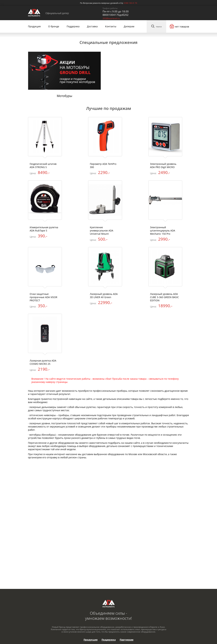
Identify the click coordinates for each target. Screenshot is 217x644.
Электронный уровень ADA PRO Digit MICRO (163, 165)
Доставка (92, 26)
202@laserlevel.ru (111, 18)
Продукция (34, 26)
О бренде (54, 26)
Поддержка (73, 26)
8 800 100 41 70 (130, 3)
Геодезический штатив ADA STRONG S (43, 165)
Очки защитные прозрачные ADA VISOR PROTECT (43, 297)
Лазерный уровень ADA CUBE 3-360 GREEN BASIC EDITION (164, 297)
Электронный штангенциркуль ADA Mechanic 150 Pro (163, 231)
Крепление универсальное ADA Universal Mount (102, 231)
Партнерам (127, 640)
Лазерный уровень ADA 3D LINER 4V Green (104, 296)
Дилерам (129, 26)
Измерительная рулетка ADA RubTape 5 (44, 229)
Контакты (111, 26)
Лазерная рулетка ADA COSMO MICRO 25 (43, 362)
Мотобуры (65, 96)
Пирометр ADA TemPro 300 (103, 165)
